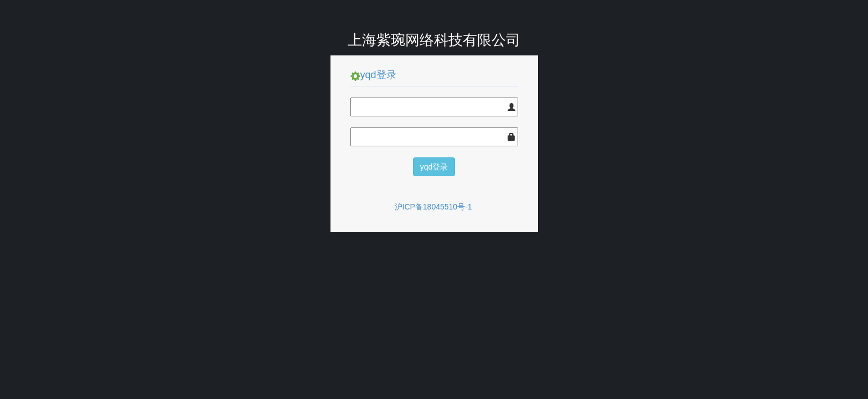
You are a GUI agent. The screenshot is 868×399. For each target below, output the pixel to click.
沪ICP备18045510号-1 (433, 207)
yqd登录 (434, 167)
